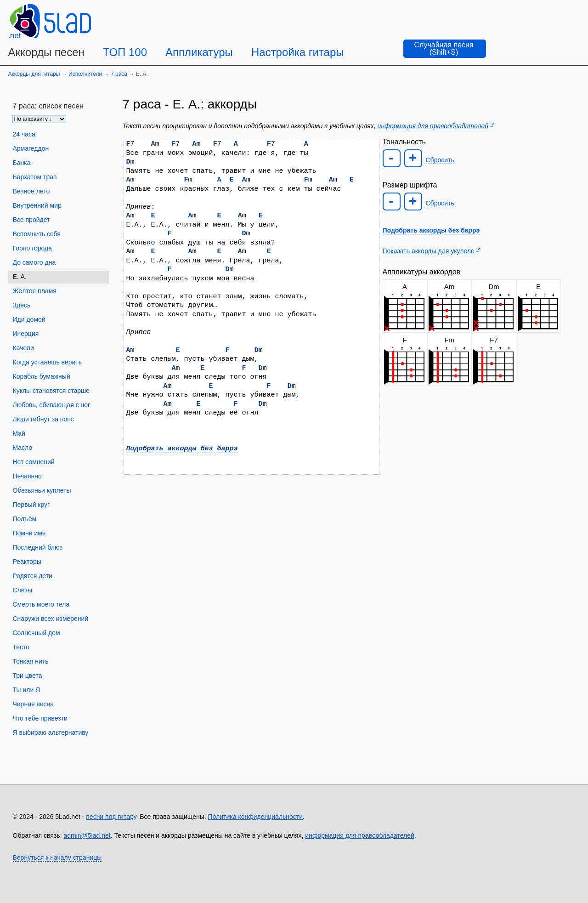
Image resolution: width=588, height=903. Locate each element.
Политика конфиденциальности (256, 817)
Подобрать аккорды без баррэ (182, 449)
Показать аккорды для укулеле (429, 251)
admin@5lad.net (87, 835)
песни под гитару (111, 817)
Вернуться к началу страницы (57, 858)
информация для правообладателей (433, 126)
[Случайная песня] (445, 49)
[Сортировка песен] (39, 119)
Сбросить (440, 160)
